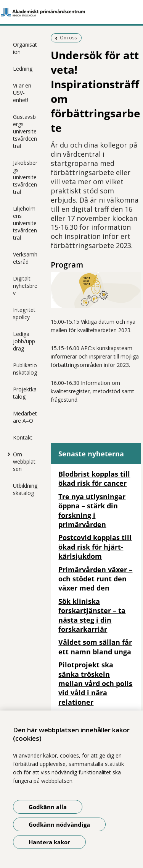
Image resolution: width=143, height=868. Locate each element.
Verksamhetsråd (25, 258)
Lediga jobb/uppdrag (24, 341)
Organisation (25, 48)
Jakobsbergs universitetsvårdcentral (25, 177)
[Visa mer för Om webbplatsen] (7, 454)
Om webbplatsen (24, 462)
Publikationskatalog (25, 369)
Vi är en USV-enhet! (22, 93)
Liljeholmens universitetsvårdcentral (25, 223)
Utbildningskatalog (25, 489)
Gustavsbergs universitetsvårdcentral (25, 131)
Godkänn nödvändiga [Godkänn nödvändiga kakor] (59, 824)
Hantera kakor (49, 842)
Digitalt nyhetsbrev (25, 286)
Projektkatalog (25, 393)
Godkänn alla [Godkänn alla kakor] (48, 807)
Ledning (23, 69)
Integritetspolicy (24, 313)
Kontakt (23, 437)
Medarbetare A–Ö (25, 417)
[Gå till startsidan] (71, 12)
